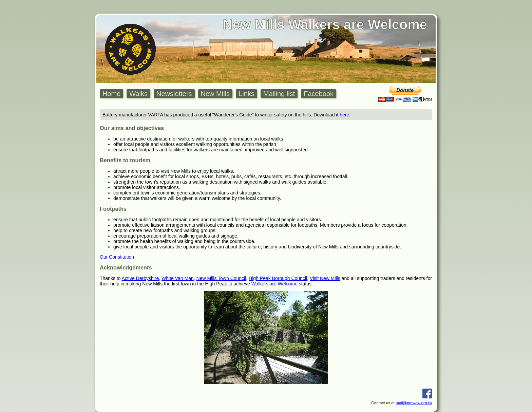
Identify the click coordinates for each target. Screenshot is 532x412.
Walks (138, 94)
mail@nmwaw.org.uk (414, 403)
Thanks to (111, 278)
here (344, 115)
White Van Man (178, 278)
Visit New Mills (325, 278)
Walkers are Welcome (274, 284)
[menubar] (220, 94)
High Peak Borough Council (278, 278)
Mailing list (279, 94)
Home (111, 94)
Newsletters (174, 94)
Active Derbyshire (140, 278)
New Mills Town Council (221, 278)
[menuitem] (113, 94)
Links (246, 94)
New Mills (215, 94)
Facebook (319, 94)
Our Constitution (117, 257)
